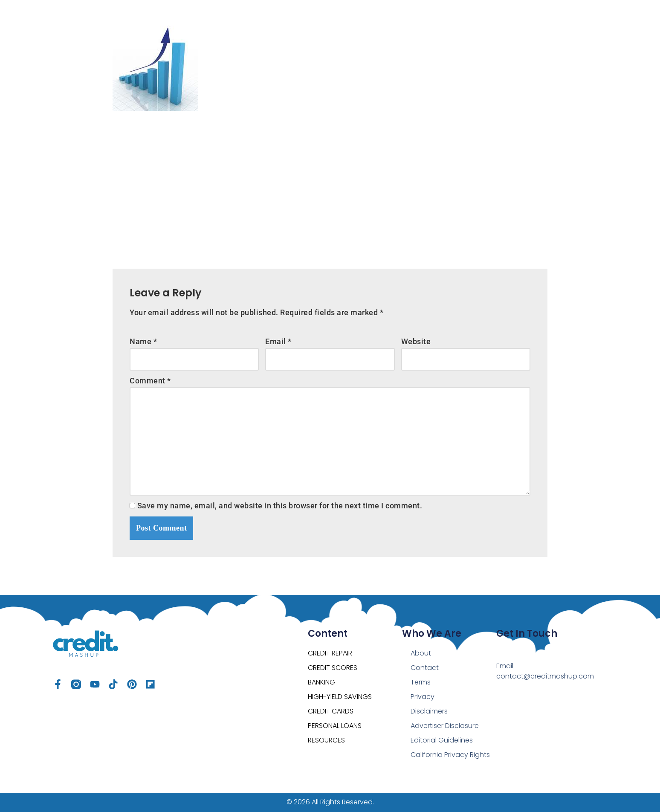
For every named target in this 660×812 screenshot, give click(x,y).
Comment (150, 381)
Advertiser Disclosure (445, 726)
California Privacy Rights (450, 755)
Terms (421, 682)
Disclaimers (429, 711)
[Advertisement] (330, 183)
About (421, 653)
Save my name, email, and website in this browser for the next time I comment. (280, 506)
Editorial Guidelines (442, 740)
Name (143, 341)
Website (416, 341)
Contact (425, 668)
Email (278, 341)
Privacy (423, 697)
